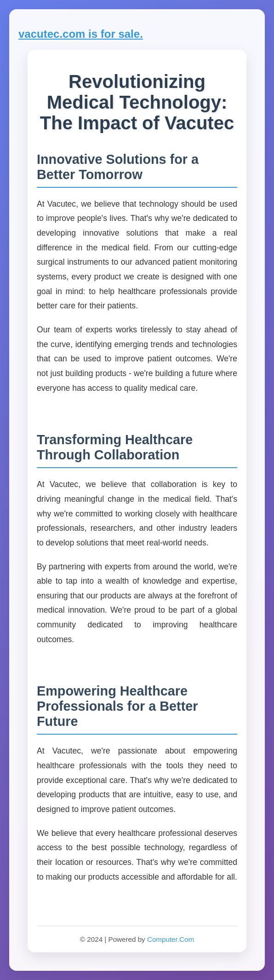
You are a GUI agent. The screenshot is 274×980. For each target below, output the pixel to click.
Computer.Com (171, 939)
